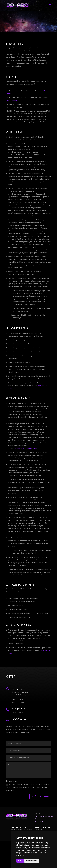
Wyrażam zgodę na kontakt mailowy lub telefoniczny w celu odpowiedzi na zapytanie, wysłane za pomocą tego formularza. (28, 787)
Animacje (38, 819)
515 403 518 (19, 709)
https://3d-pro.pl (13, 100)
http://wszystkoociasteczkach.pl (25, 448)
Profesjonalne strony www (44, 816)
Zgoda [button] (20, 861)
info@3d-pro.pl (20, 719)
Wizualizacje (39, 821)
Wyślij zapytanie (40, 796)
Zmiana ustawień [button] (32, 861)
